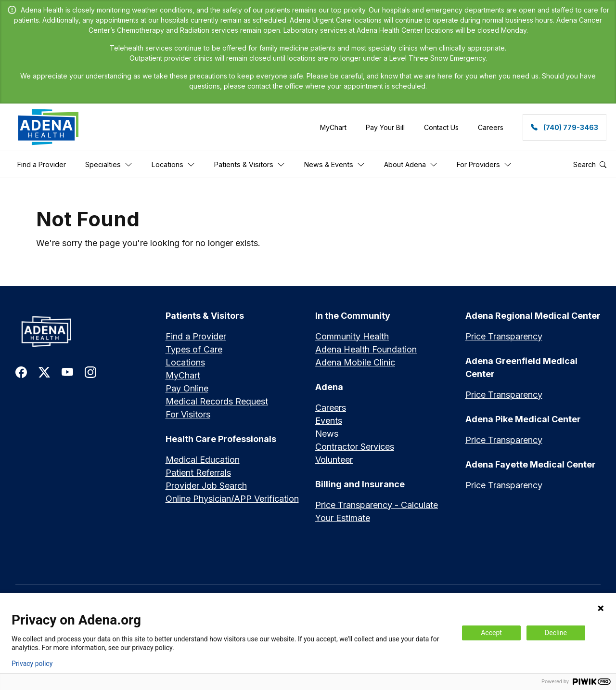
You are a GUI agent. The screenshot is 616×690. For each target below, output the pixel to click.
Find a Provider (196, 336)
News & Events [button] (334, 164)
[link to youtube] (67, 371)
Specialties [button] (109, 164)
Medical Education (203, 460)
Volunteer (334, 460)
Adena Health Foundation (366, 349)
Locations (185, 362)
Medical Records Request (217, 401)
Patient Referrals (198, 473)
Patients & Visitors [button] (250, 164)
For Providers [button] (484, 164)
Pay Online (187, 388)
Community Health (352, 336)
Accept (491, 633)
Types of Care (194, 349)
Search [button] (590, 164)
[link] (48, 127)
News (327, 434)
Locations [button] (173, 164)
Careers (331, 408)
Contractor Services (355, 447)
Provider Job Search (206, 486)
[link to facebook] (21, 371)
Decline (556, 633)
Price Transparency (504, 336)
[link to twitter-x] (44, 371)
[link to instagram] (90, 371)
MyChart (183, 375)
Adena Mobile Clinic (355, 362)
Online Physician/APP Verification (232, 499)
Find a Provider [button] (42, 164)
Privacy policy (32, 664)
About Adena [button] (411, 164)
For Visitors (188, 414)
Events (329, 421)
